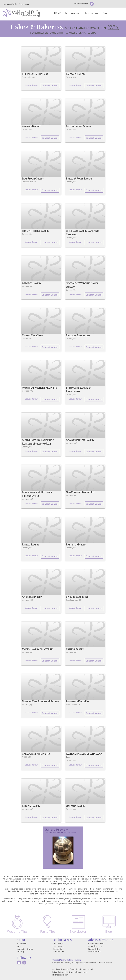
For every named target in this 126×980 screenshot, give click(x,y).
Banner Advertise (96, 943)
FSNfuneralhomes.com (76, 972)
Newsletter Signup (81, 4)
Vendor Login (24, 4)
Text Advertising (95, 946)
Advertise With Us (10, 4)
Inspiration (92, 13)
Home (57, 13)
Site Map (21, 952)
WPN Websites (95, 952)
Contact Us (57, 949)
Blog (105, 13)
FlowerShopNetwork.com (81, 969)
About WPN (22, 943)
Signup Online (94, 949)
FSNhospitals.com (60, 975)
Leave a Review (31, 85)
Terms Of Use (58, 952)
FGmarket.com (59, 972)
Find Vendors (73, 13)
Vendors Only (58, 946)
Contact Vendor (50, 86)
